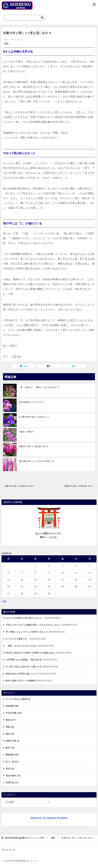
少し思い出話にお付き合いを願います (24, 667)
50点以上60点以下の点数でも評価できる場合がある (30, 653)
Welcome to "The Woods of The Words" (49, 818)
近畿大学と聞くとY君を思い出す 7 (79, 486)
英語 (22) (10, 769)
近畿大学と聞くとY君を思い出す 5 (19, 486)
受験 (6, 44)
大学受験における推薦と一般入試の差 (24, 660)
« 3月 (4, 601)
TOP (25, 838)
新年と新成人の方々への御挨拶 (21, 681)
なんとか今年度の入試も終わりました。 (25, 618)
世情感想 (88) (12, 706)
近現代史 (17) (12, 783)
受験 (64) (10, 727)
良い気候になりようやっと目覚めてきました (27, 632)
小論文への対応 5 (26, 432)
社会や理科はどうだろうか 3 (31, 402)
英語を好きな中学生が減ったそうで (23, 674)
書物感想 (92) (12, 755)
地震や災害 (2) (13, 741)
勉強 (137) (11, 720)
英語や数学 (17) (13, 776)
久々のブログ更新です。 (17, 639)
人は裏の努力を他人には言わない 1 (34, 417)
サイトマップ (9, 850)
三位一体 (17, 357)
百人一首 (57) (12, 762)
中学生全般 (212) (14, 713)
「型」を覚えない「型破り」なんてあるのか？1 (39, 387)
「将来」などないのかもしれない (22, 646)
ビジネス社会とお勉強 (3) (18, 699)
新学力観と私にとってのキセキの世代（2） (37, 461)
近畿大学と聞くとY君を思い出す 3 (33, 446)
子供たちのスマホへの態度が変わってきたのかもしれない (33, 625)
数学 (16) (10, 748)
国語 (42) (10, 734)
